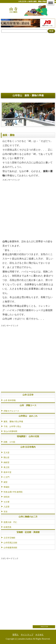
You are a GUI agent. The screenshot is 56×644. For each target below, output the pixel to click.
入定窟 (6, 507)
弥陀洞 (6, 497)
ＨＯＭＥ (40, 635)
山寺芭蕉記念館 (10, 543)
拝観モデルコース (11, 411)
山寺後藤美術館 (10, 548)
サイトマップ (27, 635)
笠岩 (6, 512)
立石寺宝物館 (9, 538)
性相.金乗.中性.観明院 (13, 492)
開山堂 (6, 457)
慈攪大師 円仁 (10, 522)
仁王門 (6, 477)
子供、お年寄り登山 (12, 426)
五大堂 (6, 453)
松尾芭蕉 (7, 527)
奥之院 (6, 467)
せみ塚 (6, 502)
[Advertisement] (28, 63)
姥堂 (6, 482)
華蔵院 (6, 487)
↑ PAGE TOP (44, 627)
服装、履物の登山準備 (13, 422)
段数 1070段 (9, 442)
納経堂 (6, 462)
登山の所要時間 (10, 431)
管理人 (16, 635)
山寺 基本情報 (10, 400)
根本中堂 (7, 472)
